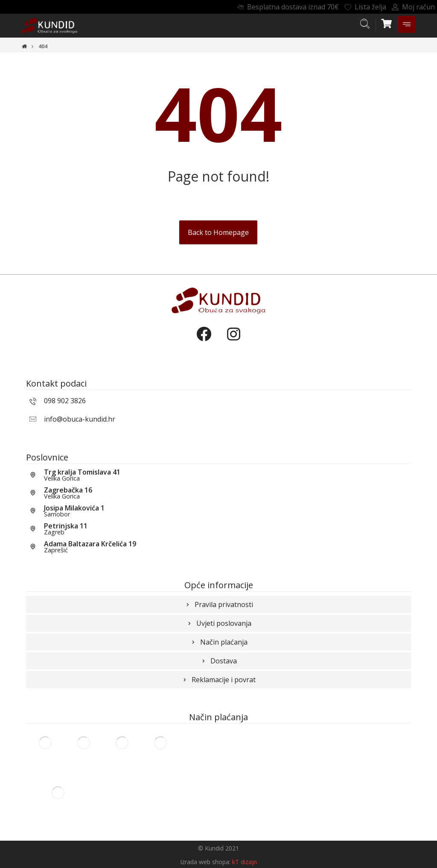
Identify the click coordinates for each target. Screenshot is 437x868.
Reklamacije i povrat (218, 680)
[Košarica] (387, 23)
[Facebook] (204, 341)
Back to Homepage (218, 232)
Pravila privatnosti (219, 604)
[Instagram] (233, 341)
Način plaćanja (219, 642)
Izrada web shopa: (205, 862)
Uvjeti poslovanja (219, 623)
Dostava (218, 661)
